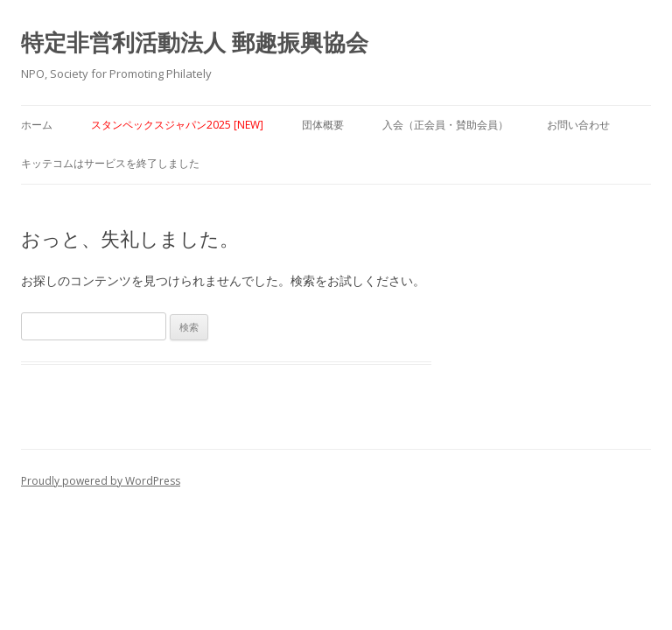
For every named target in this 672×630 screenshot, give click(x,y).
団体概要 (323, 125)
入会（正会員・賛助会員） (445, 125)
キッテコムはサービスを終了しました (110, 163)
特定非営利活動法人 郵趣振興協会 (195, 42)
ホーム (37, 125)
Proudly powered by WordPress (101, 481)
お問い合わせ (578, 125)
